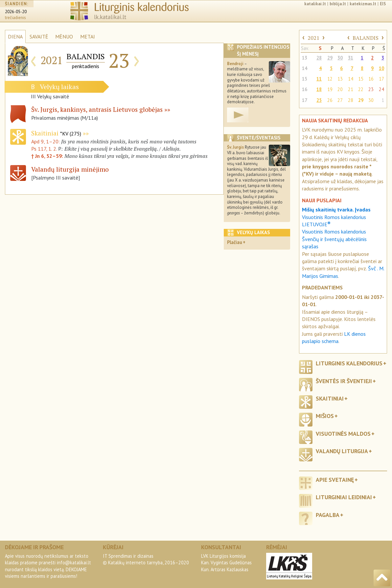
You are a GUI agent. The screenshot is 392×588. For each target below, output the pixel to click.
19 (330, 89)
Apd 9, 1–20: (46, 141)
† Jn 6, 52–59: (48, 156)
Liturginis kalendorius (349, 363)
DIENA (15, 37)
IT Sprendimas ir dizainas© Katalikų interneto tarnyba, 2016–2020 (146, 559)
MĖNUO (64, 37)
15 (305, 79)
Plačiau (235, 242)
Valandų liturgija (342, 451)
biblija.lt (338, 4)
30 (340, 58)
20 (340, 89)
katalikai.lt (315, 4)
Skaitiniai (56, 133)
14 (305, 68)
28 (319, 58)
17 (381, 79)
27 (340, 100)
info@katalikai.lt (74, 563)
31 (351, 58)
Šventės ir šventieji (344, 381)
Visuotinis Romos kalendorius (334, 232)
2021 (313, 38)
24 (381, 89)
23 (371, 89)
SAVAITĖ (39, 37)
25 (319, 100)
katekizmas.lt (363, 4)
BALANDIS (366, 38)
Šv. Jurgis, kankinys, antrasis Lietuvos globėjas (97, 109)
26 (330, 100)
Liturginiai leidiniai (344, 497)
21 (351, 89)
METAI (88, 37)
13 (305, 58)
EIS (383, 4)
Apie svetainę (335, 480)
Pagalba (328, 515)
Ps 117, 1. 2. (44, 149)
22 (361, 89)
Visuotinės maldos (343, 434)
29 (330, 58)
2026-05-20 (16, 12)
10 (381, 68)
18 (319, 89)
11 (319, 79)
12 (330, 79)
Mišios (325, 416)
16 (371, 79)
